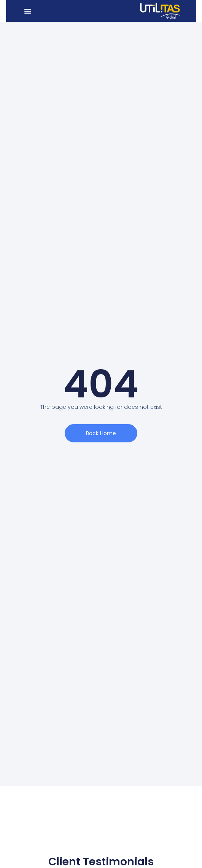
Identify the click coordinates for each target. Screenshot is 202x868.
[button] (28, 11)
